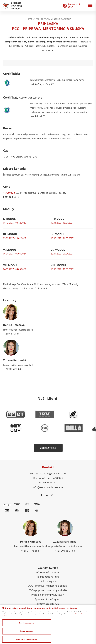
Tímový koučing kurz (48, 604)
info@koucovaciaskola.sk (48, 487)
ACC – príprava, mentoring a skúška (48, 586)
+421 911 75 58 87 (12, 334)
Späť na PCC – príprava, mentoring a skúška (48, 19)
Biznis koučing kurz (48, 577)
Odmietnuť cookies (16, 639)
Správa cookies (51, 618)
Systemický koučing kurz (48, 599)
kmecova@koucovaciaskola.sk (18, 330)
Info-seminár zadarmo (48, 572)
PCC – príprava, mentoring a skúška (48, 590)
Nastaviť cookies (46, 639)
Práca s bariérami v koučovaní (48, 595)
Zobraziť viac (48, 448)
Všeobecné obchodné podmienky (24, 618)
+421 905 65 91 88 (12, 369)
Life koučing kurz (48, 581)
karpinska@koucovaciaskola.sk (18, 365)
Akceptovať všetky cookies (76, 639)
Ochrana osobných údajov (74, 618)
